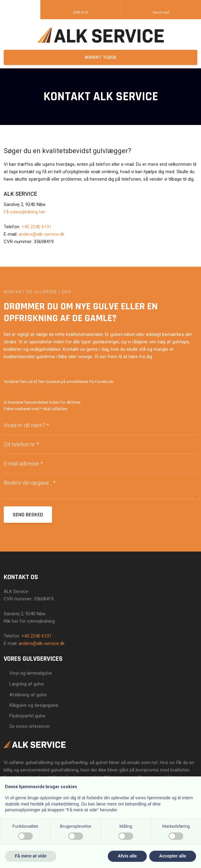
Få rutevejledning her (25, 212)
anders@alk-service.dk (42, 234)
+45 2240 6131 (36, 227)
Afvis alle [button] (127, 856)
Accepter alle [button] (173, 856)
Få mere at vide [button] (31, 856)
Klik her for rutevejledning (29, 621)
